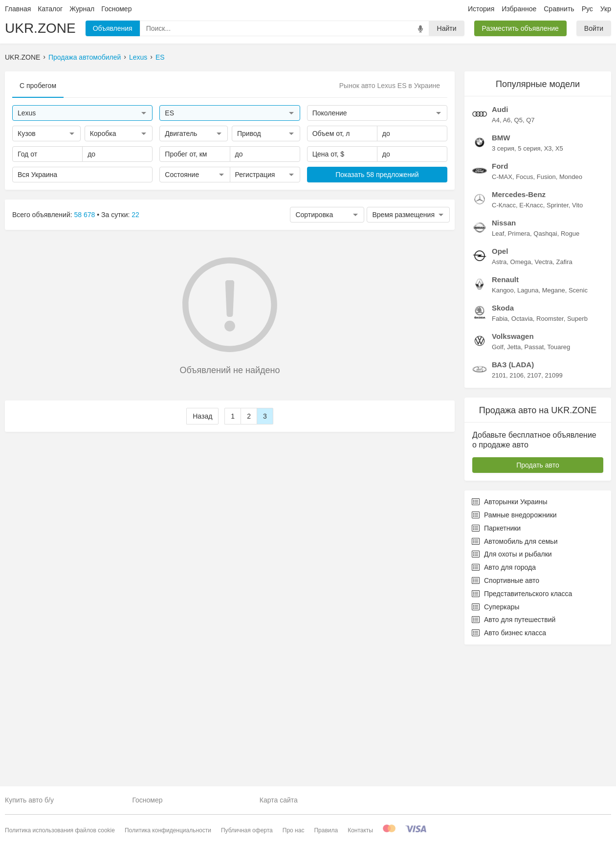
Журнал (82, 9)
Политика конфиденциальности (168, 830)
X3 (548, 280)
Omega (521, 394)
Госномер (116, 9)
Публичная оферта (247, 830)
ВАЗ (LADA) (513, 497)
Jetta (514, 479)
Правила (326, 830)
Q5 (518, 252)
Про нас (294, 830)
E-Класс (531, 337)
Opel (500, 383)
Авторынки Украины (510, 634)
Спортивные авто (506, 712)
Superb (577, 451)
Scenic (578, 422)
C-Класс (504, 337)
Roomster (550, 451)
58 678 (85, 215)
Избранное (519, 9)
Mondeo (571, 309)
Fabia (500, 451)
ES (160, 57)
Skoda (503, 440)
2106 (517, 507)
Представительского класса (522, 726)
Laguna (528, 422)
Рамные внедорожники (514, 647)
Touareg (559, 479)
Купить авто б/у (29, 800)
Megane (554, 422)
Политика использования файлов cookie (60, 830)
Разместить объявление (520, 28)
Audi (500, 241)
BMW (501, 270)
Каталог (50, 9)
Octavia (522, 451)
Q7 (530, 252)
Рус (587, 9)
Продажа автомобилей (85, 57)
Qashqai (545, 366)
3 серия (503, 280)
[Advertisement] (538, 133)
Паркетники (496, 660)
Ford (500, 298)
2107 (534, 507)
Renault (505, 412)
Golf (498, 479)
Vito (577, 337)
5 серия (529, 280)
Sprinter (558, 337)
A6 (506, 252)
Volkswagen (513, 468)
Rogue (570, 366)
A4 (496, 252)
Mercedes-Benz (519, 326)
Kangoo (503, 422)
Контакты (360, 830)
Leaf (498, 366)
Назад (202, 416)
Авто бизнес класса (509, 765)
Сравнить (559, 9)
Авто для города (504, 699)
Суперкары (495, 739)
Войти (594, 28)
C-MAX (502, 309)
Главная (18, 9)
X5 (559, 280)
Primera (519, 366)
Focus (524, 309)
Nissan (504, 355)
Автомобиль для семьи (515, 673)
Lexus (138, 57)
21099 (553, 507)
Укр (606, 9)
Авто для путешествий (514, 752)
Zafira (564, 394)
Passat (534, 479)
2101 (499, 507)
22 (135, 215)
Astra (499, 394)
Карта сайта (279, 800)
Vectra (543, 394)
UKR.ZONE (40, 28)
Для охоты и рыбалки (512, 686)
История (481, 9)
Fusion (546, 309)
